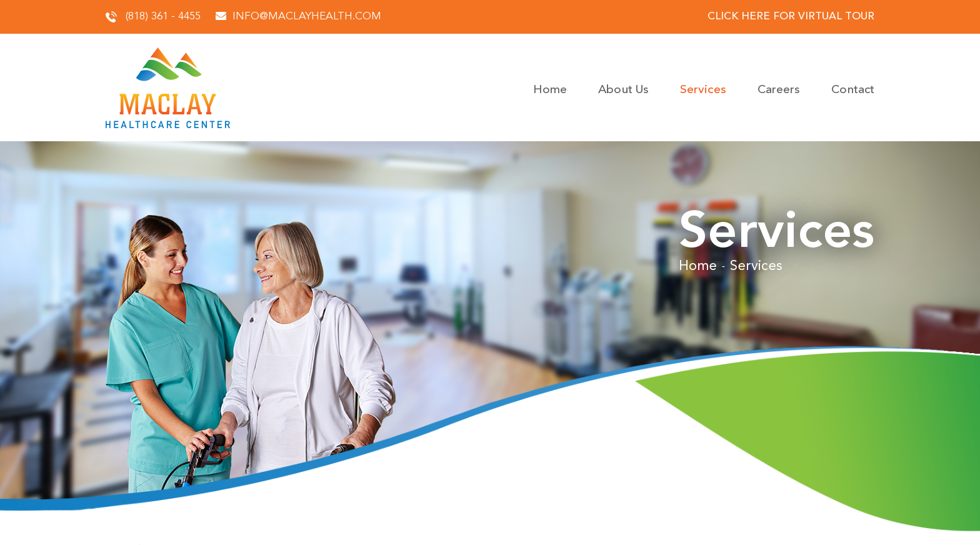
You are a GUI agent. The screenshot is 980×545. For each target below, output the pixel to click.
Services (703, 90)
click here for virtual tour (791, 17)
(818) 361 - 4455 (153, 17)
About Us (623, 90)
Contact (853, 90)
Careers (779, 90)
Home (550, 90)
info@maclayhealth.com (298, 17)
